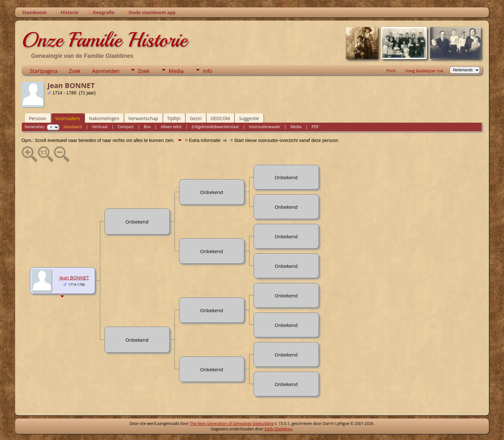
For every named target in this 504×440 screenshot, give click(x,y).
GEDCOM (220, 118)
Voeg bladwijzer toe (424, 71)
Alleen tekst (171, 127)
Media (176, 71)
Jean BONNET (74, 277)
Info (207, 71)
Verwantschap (143, 118)
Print (391, 71)
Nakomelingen (104, 118)
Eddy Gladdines (278, 429)
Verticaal (100, 127)
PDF (315, 127)
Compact (126, 127)
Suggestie (249, 118)
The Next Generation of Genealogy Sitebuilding (232, 423)
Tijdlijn (174, 118)
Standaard (73, 127)
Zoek (75, 71)
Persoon (38, 118)
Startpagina (44, 71)
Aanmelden (106, 71)
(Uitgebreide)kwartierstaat (215, 127)
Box (147, 127)
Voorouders (68, 118)
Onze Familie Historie (104, 40)
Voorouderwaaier (265, 127)
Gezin (196, 118)
